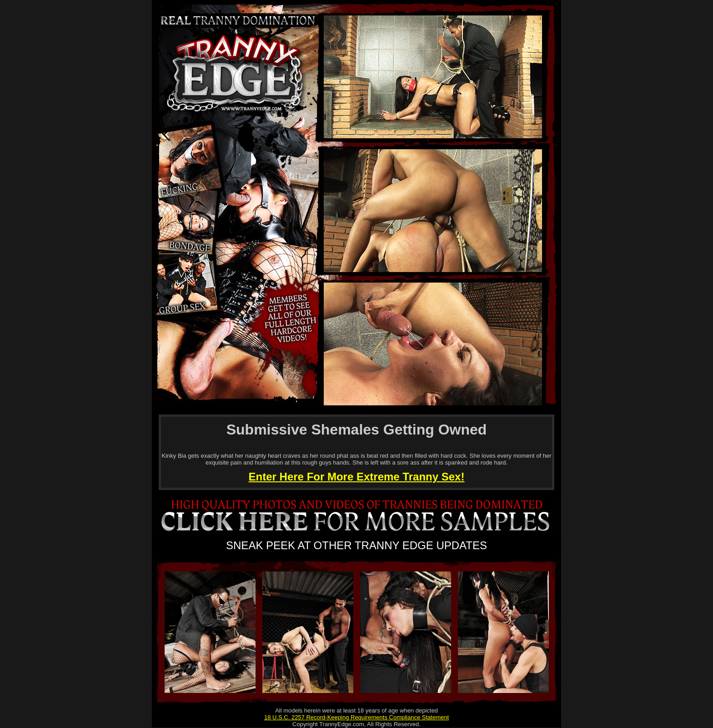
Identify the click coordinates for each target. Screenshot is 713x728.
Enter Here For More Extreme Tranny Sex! (357, 477)
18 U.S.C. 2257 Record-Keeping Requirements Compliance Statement (356, 717)
